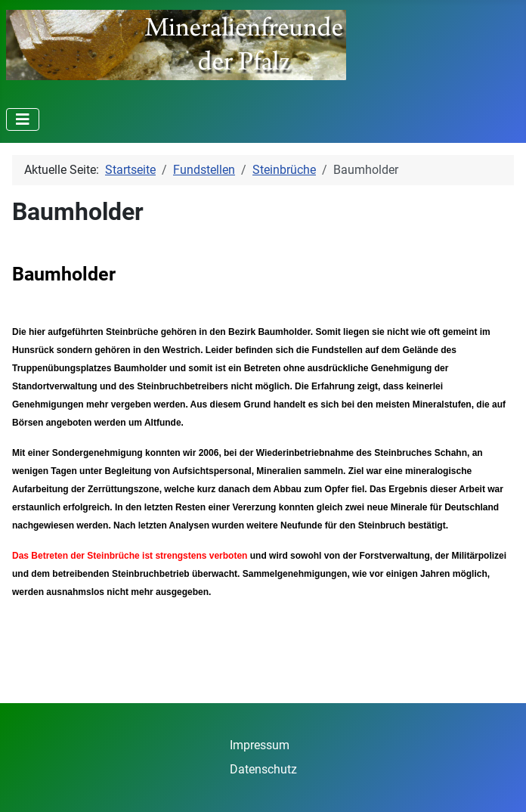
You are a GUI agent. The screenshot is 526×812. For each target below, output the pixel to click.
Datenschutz (263, 769)
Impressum (260, 745)
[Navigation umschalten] (23, 119)
